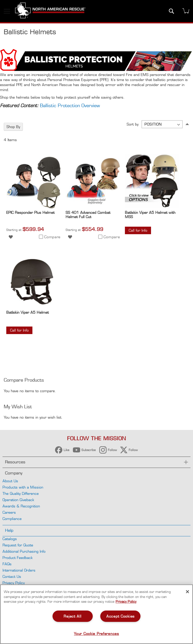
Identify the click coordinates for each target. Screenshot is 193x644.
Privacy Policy (14, 583)
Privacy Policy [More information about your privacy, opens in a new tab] (126, 601)
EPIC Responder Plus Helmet (30, 212)
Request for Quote (18, 545)
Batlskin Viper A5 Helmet (28, 312)
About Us (10, 481)
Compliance (12, 519)
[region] (96, 614)
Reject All (72, 616)
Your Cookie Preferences (96, 634)
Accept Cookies (120, 616)
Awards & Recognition (21, 506)
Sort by (133, 124)
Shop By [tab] (13, 127)
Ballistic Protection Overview (70, 106)
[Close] (187, 592)
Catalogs (10, 539)
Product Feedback (18, 558)
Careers (9, 512)
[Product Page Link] (33, 207)
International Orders (19, 570)
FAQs (7, 564)
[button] (11, 237)
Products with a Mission (23, 487)
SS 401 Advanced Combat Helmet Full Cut (88, 215)
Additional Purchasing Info (24, 551)
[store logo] (50, 11)
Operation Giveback (18, 500)
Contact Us (12, 576)
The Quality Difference (21, 493)
